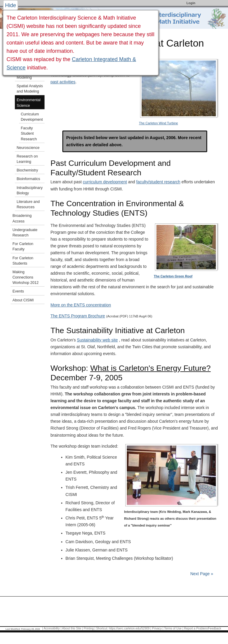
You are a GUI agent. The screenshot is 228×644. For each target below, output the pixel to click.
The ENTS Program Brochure (78, 316)
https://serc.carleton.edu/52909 (129, 628)
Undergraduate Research (25, 233)
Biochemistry (27, 170)
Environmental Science (29, 103)
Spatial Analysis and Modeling (30, 89)
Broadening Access (22, 218)
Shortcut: (102, 628)
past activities (63, 82)
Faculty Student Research (29, 133)
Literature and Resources (28, 204)
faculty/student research (158, 182)
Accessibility (52, 628)
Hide (11, 5)
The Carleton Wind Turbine (158, 123)
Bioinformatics (28, 179)
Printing (89, 628)
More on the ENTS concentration (81, 305)
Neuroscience (28, 148)
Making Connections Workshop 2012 (26, 277)
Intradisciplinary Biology (30, 190)
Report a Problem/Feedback (203, 628)
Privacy (157, 628)
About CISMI (23, 300)
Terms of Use (173, 628)
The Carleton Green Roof (173, 276)
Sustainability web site (97, 340)
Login (191, 3)
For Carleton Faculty (23, 247)
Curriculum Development (32, 117)
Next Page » (201, 574)
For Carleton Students (23, 261)
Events (18, 291)
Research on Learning (27, 159)
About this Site (72, 628)
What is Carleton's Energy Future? (151, 368)
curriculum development (105, 182)
